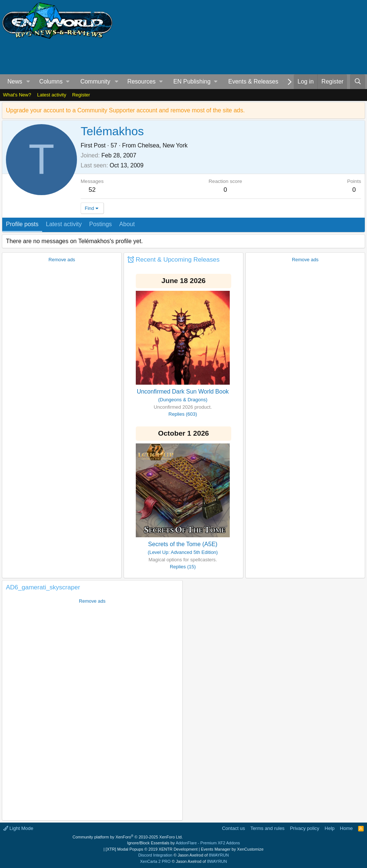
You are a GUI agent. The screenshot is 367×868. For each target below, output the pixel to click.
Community (95, 81)
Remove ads (62, 260)
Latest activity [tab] (64, 224)
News (15, 81)
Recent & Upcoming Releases (178, 260)
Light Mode (18, 828)
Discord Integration (155, 855)
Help (330, 828)
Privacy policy (305, 828)
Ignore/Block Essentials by (183, 843)
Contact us (233, 828)
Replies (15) (183, 567)
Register (81, 95)
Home (346, 828)
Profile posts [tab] (22, 224)
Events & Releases (253, 81)
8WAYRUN (219, 855)
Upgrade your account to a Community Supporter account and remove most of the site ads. (125, 110)
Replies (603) (183, 414)
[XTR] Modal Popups (152, 849)
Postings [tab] (100, 224)
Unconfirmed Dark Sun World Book (183, 392)
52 (92, 190)
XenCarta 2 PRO (156, 861)
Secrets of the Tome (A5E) (183, 544)
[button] (28, 82)
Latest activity (52, 95)
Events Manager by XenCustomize (232, 849)
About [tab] (127, 224)
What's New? (17, 95)
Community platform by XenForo (128, 837)
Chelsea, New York (163, 145)
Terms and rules (267, 828)
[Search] (358, 82)
